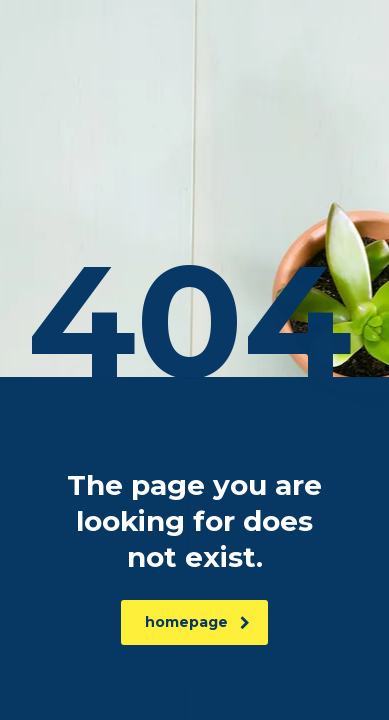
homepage (197, 622)
